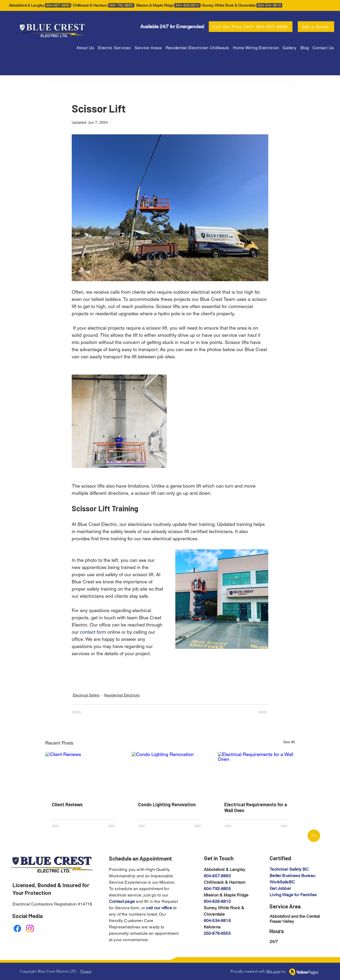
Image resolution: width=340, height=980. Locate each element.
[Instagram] (30, 929)
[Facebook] (17, 929)
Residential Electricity (122, 695)
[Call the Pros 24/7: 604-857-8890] (251, 27)
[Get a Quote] (316, 27)
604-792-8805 (217, 889)
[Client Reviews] (84, 774)
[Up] (314, 836)
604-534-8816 (217, 921)
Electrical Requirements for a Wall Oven (256, 807)
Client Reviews (67, 804)
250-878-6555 (217, 933)
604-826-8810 (217, 901)
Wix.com (273, 971)
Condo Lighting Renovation (167, 804)
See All (289, 742)
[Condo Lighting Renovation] (170, 774)
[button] (148, 48)
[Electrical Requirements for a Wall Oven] (256, 774)
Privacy (86, 971)
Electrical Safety (86, 695)
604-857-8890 (217, 876)
